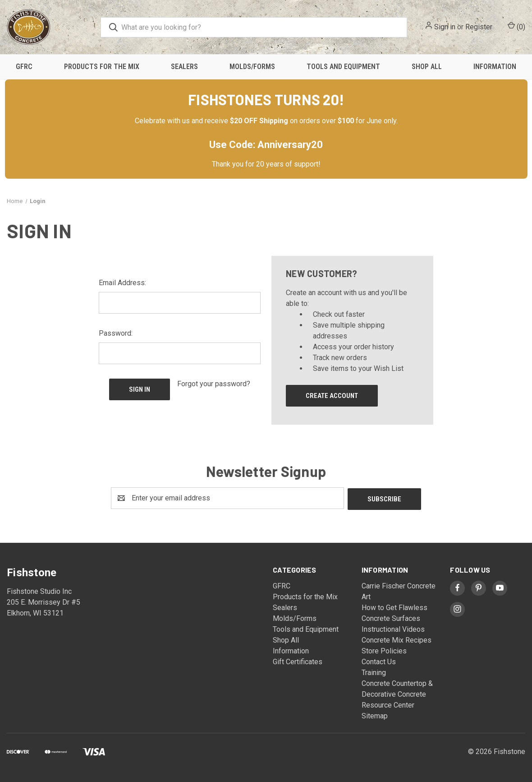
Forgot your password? (214, 384)
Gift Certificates (298, 661)
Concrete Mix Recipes (397, 639)
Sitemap (375, 715)
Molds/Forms (252, 67)
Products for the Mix (102, 67)
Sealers (184, 67)
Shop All (427, 67)
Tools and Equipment (343, 67)
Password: (116, 333)
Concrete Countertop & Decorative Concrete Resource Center (397, 693)
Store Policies (384, 650)
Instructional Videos (393, 628)
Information (495, 67)
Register (479, 27)
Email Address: (122, 283)
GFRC (24, 67)
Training (374, 672)
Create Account (332, 396)
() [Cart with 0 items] (516, 26)
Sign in (445, 27)
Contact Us (379, 661)
